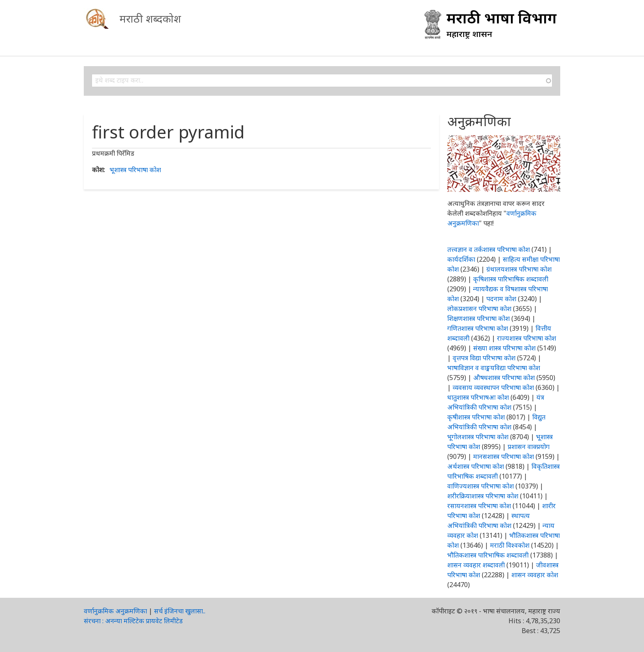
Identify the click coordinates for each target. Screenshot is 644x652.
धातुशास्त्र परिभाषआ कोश (478, 397)
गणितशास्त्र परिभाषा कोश (478, 328)
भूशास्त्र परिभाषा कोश (135, 170)
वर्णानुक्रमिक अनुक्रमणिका (115, 611)
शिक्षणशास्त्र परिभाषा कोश (478, 318)
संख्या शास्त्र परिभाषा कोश (504, 348)
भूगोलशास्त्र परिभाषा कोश (478, 437)
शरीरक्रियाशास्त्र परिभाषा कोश (483, 496)
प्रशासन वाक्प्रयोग (529, 447)
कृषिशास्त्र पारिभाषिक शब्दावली (511, 279)
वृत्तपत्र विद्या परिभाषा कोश (484, 358)
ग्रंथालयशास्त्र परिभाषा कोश (519, 269)
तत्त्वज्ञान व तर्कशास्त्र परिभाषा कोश (489, 249)
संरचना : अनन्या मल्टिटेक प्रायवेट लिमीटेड (133, 621)
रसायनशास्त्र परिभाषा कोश (479, 506)
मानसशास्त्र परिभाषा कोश (504, 456)
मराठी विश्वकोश (510, 545)
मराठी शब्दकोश (150, 18)
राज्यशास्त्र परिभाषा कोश (527, 338)
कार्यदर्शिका (461, 259)
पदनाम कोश (501, 299)
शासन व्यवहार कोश (535, 575)
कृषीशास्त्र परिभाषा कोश (476, 417)
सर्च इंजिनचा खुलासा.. (180, 611)
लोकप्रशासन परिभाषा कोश (479, 309)
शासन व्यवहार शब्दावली (476, 565)
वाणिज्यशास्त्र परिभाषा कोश (481, 486)
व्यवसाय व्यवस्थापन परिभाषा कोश (493, 387)
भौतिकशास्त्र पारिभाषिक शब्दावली (488, 555)
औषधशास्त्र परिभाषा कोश (504, 378)
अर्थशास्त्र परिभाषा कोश (476, 466)
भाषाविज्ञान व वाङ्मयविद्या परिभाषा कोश (494, 368)
